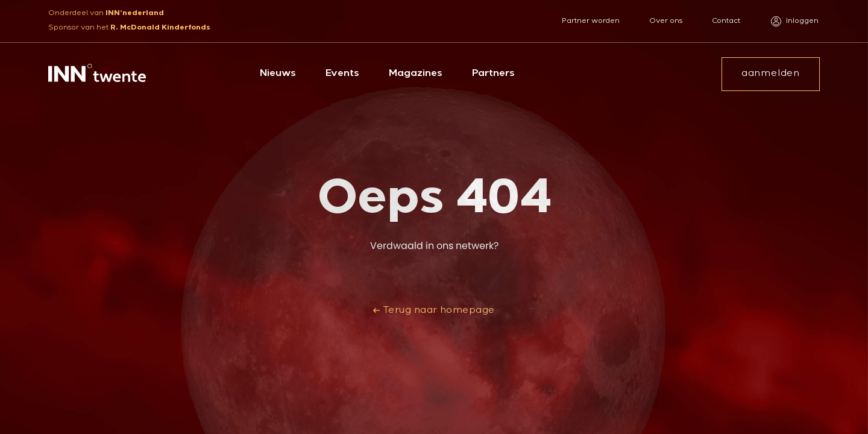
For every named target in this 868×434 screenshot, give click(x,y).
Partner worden (591, 22)
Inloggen (795, 21)
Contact (726, 22)
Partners (493, 74)
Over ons (666, 22)
